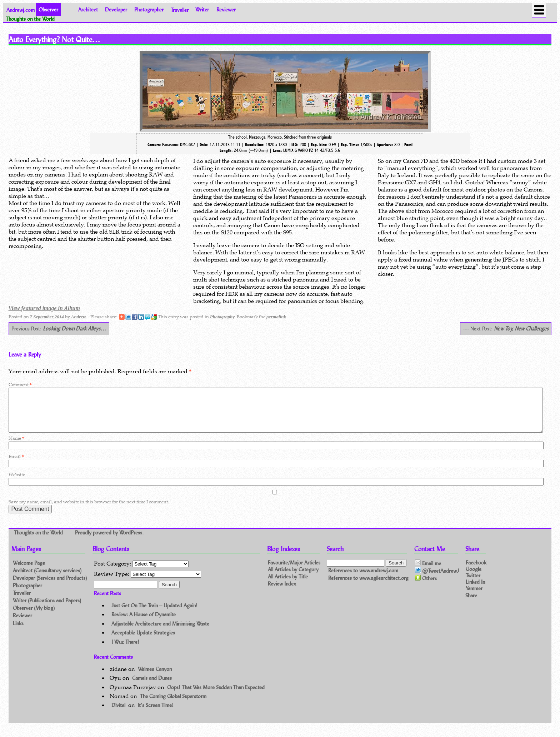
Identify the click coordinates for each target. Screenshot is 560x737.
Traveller (180, 9)
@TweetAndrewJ (437, 579)
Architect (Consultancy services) (47, 579)
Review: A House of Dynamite (144, 623)
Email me (428, 572)
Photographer (149, 9)
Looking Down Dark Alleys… (74, 328)
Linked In (475, 590)
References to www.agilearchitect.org (368, 586)
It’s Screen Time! (156, 714)
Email (16, 465)
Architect (88, 9)
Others (426, 587)
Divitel (118, 714)
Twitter (473, 584)
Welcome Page (29, 571)
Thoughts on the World (39, 541)
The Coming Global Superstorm (173, 705)
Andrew (79, 317)
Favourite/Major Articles (294, 571)
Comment (20, 385)
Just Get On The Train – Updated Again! (154, 614)
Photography (222, 317)
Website (17, 483)
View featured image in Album (44, 308)
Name (16, 447)
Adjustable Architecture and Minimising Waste (160, 632)
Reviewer (226, 9)
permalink (276, 317)
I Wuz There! (125, 650)
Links (18, 632)
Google (474, 577)
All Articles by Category (293, 578)
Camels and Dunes (152, 686)
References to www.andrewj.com (363, 579)
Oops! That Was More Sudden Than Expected (216, 696)
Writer (202, 9)
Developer (116, 9)
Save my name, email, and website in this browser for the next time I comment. (89, 510)
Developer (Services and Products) (50, 586)
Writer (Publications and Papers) (47, 609)
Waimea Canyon (155, 678)
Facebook (476, 571)
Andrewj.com (21, 9)
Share (471, 604)
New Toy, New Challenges (521, 328)
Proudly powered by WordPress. (109, 541)
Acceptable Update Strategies (143, 641)
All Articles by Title (288, 585)
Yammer (474, 597)
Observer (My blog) (34, 616)
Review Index (282, 592)
